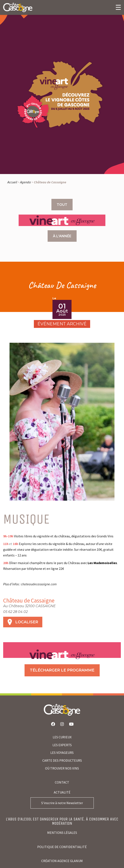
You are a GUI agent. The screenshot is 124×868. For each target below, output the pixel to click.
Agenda (25, 182)
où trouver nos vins (62, 768)
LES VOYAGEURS (62, 753)
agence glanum (70, 861)
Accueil (12, 182)
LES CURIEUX (62, 737)
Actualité (62, 792)
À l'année (62, 236)
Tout (62, 205)
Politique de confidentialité (62, 847)
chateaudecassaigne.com (39, 584)
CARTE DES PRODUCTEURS (62, 760)
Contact (62, 782)
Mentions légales (62, 833)
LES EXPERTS (62, 745)
